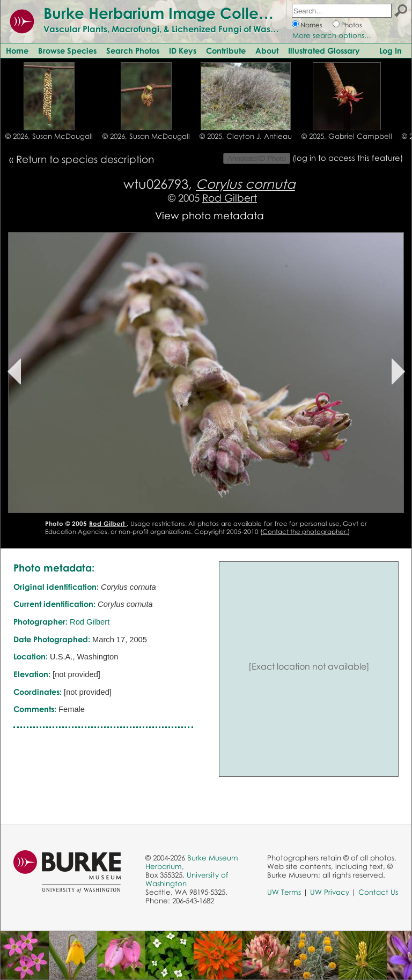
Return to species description (85, 159)
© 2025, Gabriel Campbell (347, 136)
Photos (352, 25)
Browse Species (67, 50)
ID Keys (183, 50)
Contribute (226, 50)
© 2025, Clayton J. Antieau (246, 136)
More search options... (332, 35)
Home (17, 50)
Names (311, 25)
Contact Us (378, 892)
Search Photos (133, 50)
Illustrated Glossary (324, 50)
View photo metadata (209, 215)
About (267, 50)
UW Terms (284, 892)
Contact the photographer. (305, 532)
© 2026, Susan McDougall (49, 136)
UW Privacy (330, 892)
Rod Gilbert (230, 198)
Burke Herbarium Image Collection (169, 13)
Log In (391, 50)
